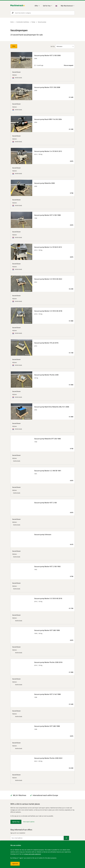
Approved (15, 864)
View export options (29, 822)
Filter (14, 46)
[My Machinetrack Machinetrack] (68, 6)
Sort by (53, 46)
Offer (36, 6)
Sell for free (47, 6)
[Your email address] (37, 838)
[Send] (66, 838)
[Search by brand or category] (42, 13)
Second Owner (16, 72)
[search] (42, 13)
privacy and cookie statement (33, 854)
